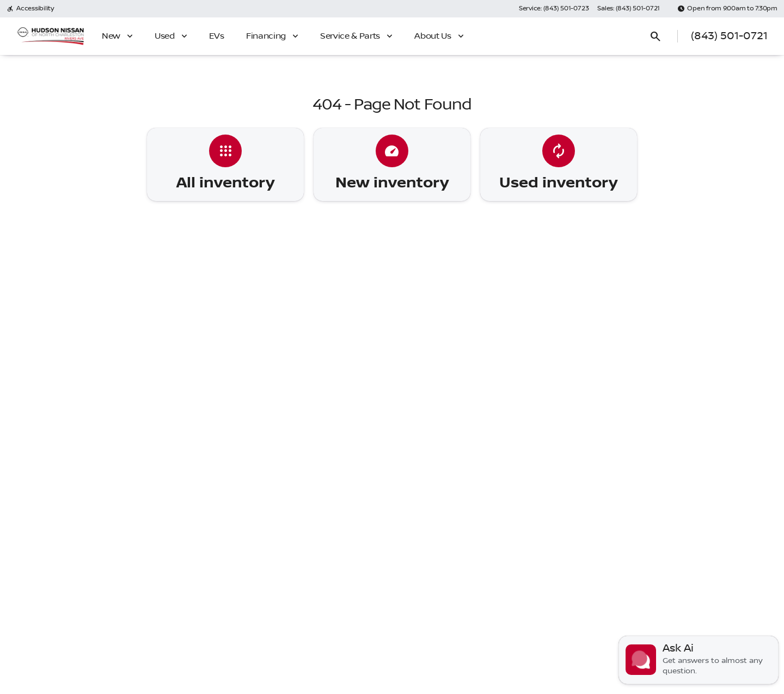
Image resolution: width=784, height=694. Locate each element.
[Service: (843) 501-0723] (554, 9)
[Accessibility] (30, 9)
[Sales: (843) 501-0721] (629, 9)
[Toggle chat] (699, 660)
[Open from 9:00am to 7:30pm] (727, 9)
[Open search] (656, 36)
